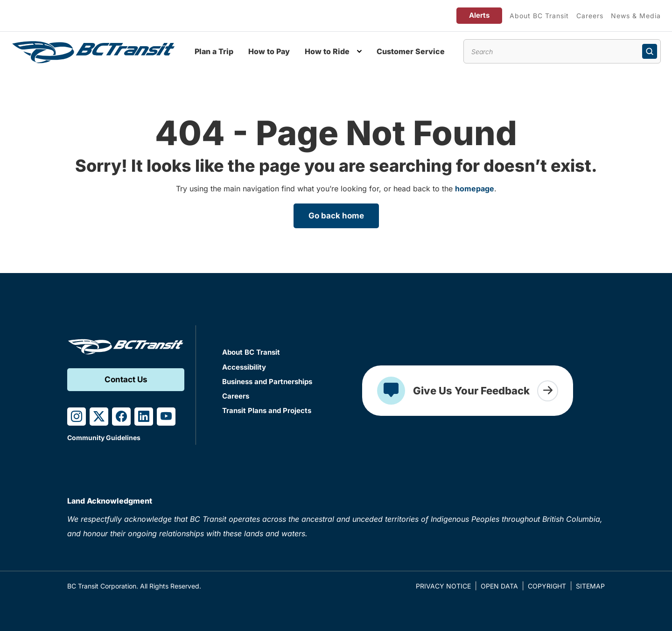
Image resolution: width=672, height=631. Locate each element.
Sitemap (590, 586)
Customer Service (411, 51)
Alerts (479, 15)
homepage (475, 189)
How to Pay (269, 51)
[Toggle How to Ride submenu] (359, 51)
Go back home (336, 216)
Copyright (547, 586)
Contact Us (126, 379)
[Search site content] (562, 51)
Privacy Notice (443, 586)
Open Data (499, 586)
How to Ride (327, 51)
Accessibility (244, 367)
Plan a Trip (214, 51)
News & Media (636, 16)
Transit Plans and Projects (267, 410)
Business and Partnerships (267, 382)
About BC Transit (539, 16)
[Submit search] (650, 51)
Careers (590, 16)
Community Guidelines (104, 438)
